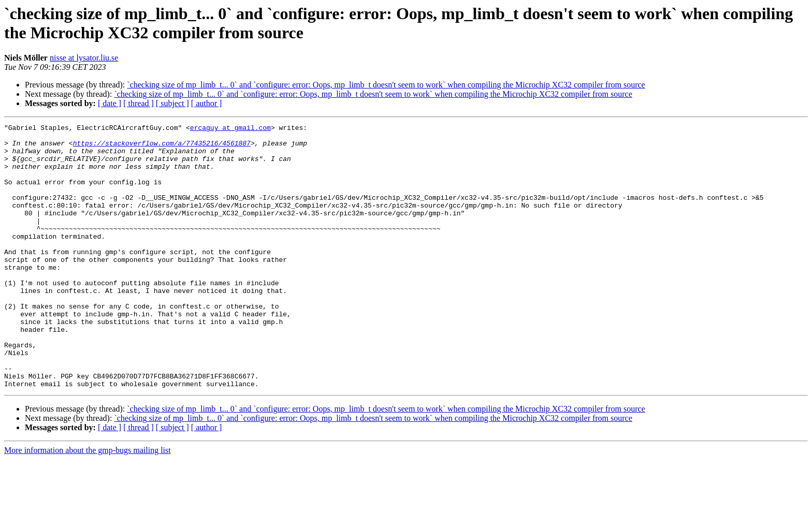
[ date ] (110, 103)
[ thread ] (139, 103)
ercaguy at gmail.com (230, 129)
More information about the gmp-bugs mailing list (88, 503)
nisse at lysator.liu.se (84, 58)
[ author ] (207, 103)
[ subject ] (172, 103)
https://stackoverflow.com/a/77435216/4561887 (162, 148)
